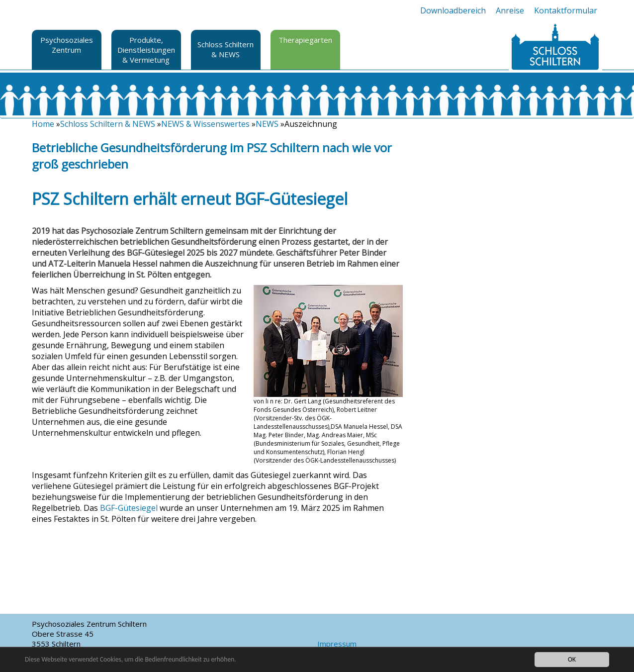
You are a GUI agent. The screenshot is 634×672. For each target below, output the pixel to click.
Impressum (337, 644)
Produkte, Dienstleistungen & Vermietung (146, 50)
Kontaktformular (566, 10)
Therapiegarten (305, 40)
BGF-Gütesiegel (129, 508)
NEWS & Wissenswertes (205, 124)
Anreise (510, 10)
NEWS (267, 124)
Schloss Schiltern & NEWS (226, 49)
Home (43, 124)
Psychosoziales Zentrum (67, 45)
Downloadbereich (453, 10)
